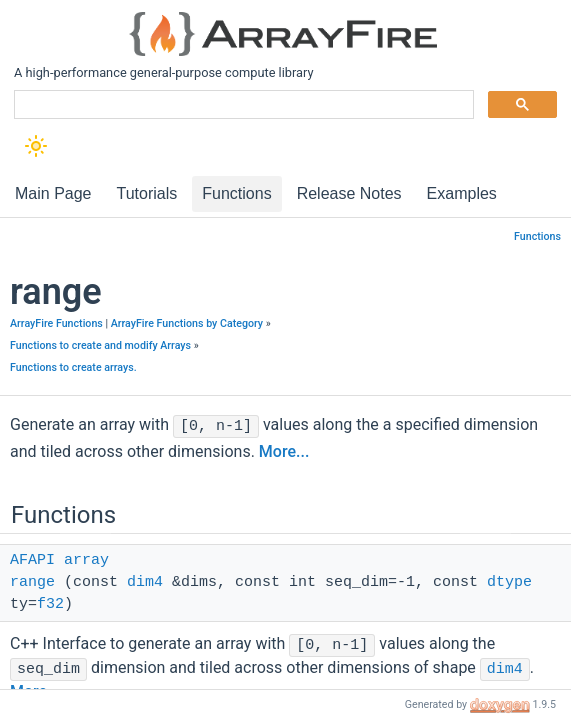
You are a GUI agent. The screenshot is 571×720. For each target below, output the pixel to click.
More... (284, 451)
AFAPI (32, 560)
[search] (242, 105)
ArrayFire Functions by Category (187, 323)
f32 (50, 604)
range (32, 582)
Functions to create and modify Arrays (100, 345)
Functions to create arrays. (73, 367)
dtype (509, 582)
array (86, 560)
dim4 (145, 582)
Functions (537, 236)
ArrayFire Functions (56, 323)
